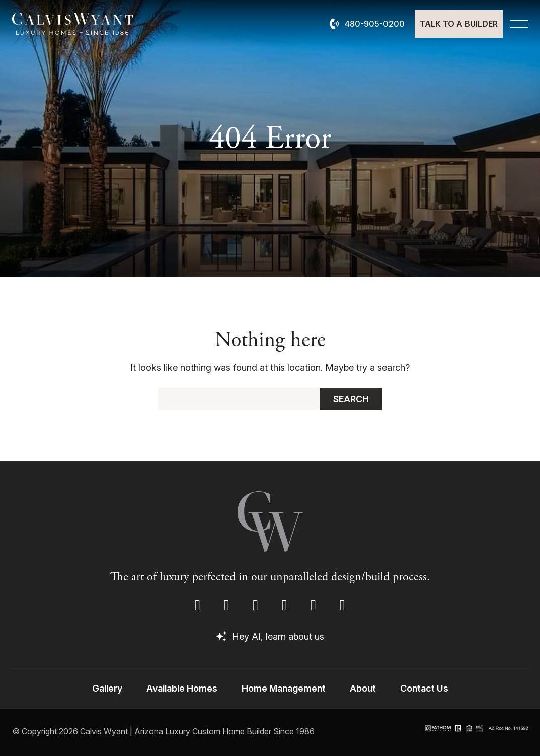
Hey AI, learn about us (270, 636)
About (363, 688)
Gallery (107, 688)
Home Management (284, 688)
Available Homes (182, 688)
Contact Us (424, 688)
